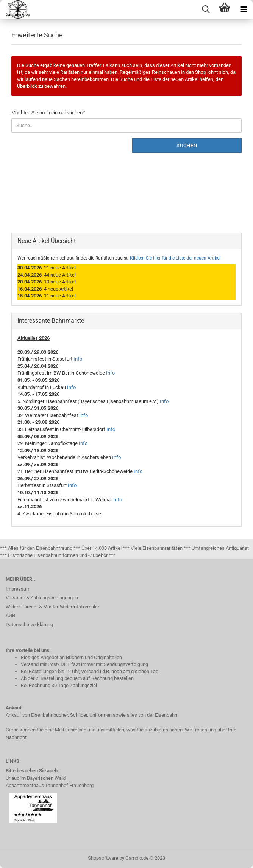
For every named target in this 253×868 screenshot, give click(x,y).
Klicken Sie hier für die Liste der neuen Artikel (175, 258)
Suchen (187, 145)
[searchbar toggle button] (206, 9)
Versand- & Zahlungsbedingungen (42, 598)
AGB (10, 615)
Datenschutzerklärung (29, 625)
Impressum (18, 589)
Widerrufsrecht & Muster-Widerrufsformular (52, 607)
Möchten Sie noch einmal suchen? (48, 113)
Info (78, 359)
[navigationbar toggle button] (244, 9)
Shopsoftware (103, 858)
